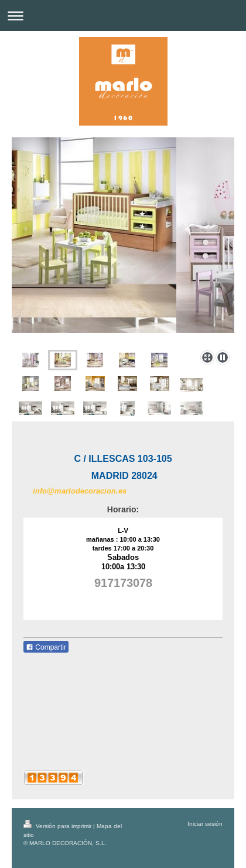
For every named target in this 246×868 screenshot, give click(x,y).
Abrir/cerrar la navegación (123, 16)
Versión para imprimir (58, 826)
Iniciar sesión (205, 824)
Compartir (46, 647)
